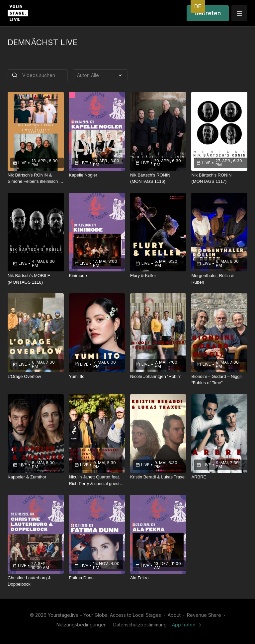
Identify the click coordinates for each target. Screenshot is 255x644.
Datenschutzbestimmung (140, 625)
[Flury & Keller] (158, 276)
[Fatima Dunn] (97, 578)
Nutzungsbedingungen (82, 625)
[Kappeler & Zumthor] (36, 477)
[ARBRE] (219, 477)
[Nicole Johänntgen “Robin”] (158, 377)
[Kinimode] (97, 276)
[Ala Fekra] (158, 578)
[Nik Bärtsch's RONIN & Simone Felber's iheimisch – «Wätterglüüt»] (36, 178)
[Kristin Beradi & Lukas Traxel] (158, 477)
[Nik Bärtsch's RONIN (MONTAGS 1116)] (158, 178)
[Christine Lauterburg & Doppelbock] (36, 581)
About (174, 615)
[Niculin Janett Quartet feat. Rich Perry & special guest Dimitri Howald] (97, 480)
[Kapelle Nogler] (97, 175)
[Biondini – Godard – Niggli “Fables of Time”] (219, 380)
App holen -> (187, 625)
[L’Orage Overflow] (36, 377)
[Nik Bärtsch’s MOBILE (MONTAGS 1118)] (36, 279)
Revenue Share (204, 615)
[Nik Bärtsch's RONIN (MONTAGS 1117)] (219, 178)
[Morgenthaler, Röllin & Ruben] (219, 279)
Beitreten (208, 13)
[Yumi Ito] (97, 377)
